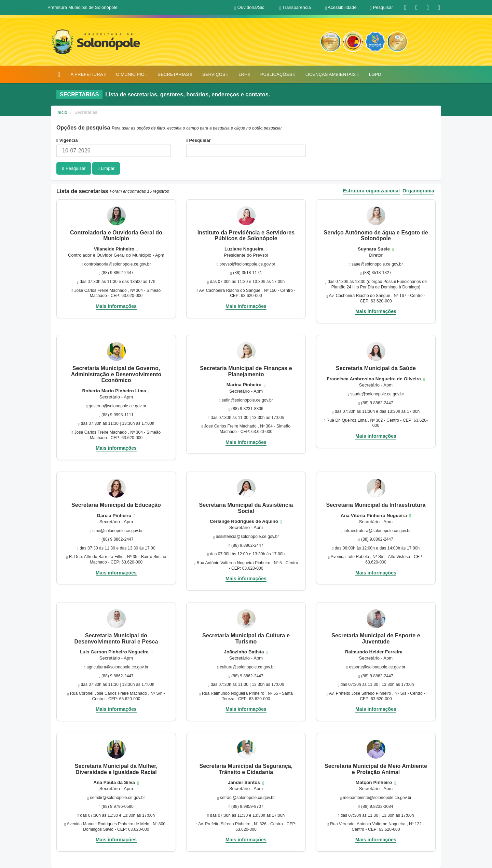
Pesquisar (199, 140)
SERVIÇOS (215, 74)
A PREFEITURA (88, 74)
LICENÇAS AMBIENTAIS (332, 74)
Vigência (67, 140)
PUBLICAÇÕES (278, 74)
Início (62, 112)
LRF (244, 74)
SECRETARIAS (175, 74)
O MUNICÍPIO (132, 74)
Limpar (106, 168)
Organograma (418, 191)
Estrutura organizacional (372, 191)
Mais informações (116, 306)
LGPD (375, 74)
